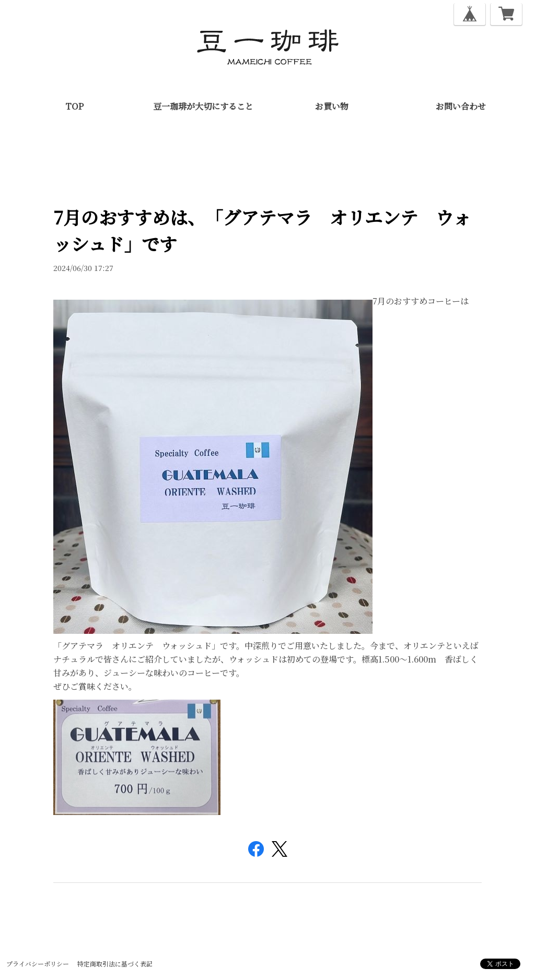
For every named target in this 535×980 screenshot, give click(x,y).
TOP (74, 106)
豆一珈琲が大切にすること (203, 106)
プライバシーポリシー (38, 964)
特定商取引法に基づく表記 (115, 964)
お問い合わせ (461, 106)
